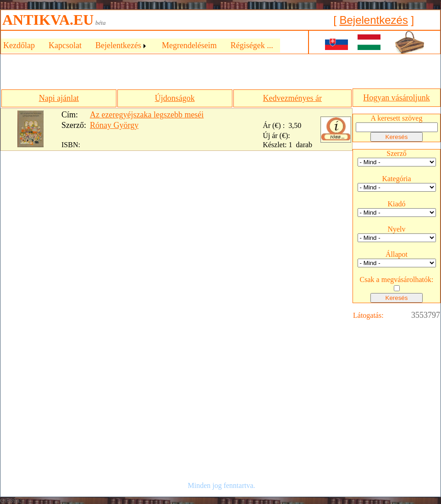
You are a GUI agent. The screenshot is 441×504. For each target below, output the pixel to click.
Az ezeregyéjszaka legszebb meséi (147, 115)
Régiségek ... (252, 45)
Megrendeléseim (189, 45)
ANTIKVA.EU (48, 20)
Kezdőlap (19, 45)
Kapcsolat (65, 45)
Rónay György (114, 125)
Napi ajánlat (59, 98)
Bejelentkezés (373, 20)
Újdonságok (175, 98)
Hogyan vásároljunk (396, 98)
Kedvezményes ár (292, 98)
